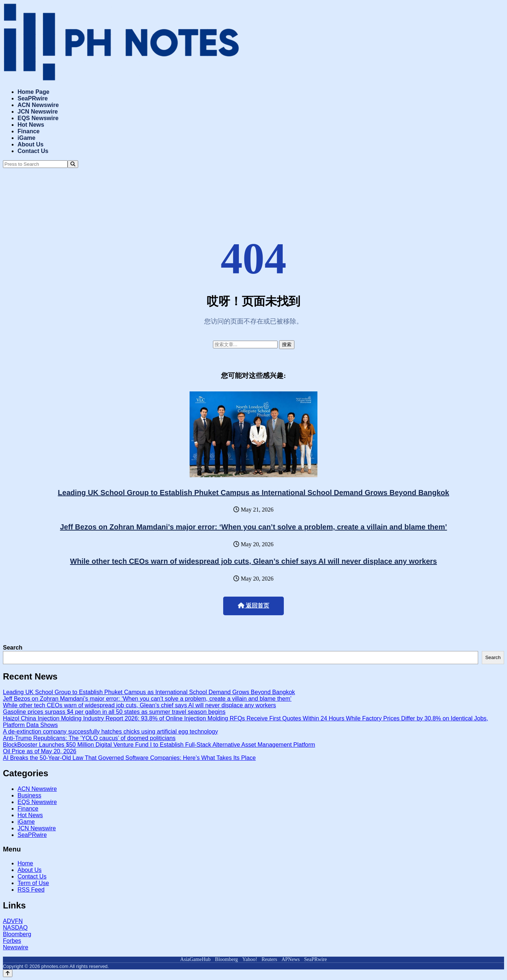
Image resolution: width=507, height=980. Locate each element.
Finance (28, 131)
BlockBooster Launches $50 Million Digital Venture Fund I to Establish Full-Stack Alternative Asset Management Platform (159, 745)
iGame (26, 138)
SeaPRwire (33, 98)
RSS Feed (31, 890)
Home (25, 863)
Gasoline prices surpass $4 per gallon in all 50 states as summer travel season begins (114, 712)
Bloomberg (17, 934)
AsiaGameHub (195, 959)
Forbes (12, 941)
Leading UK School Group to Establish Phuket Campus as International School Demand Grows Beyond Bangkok (253, 493)
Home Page (33, 92)
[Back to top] (8, 973)
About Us (31, 144)
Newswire (16, 947)
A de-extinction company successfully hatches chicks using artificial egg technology (110, 732)
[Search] (73, 164)
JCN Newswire (38, 112)
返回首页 (254, 606)
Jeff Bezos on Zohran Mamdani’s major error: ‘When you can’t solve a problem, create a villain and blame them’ (254, 527)
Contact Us (33, 151)
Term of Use (33, 883)
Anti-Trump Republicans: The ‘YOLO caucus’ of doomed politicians (89, 738)
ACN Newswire (38, 105)
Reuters (269, 959)
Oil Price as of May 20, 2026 (40, 751)
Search (13, 648)
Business (29, 795)
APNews (291, 959)
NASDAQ (15, 928)
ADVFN (13, 921)
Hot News (31, 125)
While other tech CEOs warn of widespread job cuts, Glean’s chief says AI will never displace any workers (254, 561)
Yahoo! (250, 959)
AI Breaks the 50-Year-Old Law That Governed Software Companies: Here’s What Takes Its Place (129, 758)
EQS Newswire (38, 118)
